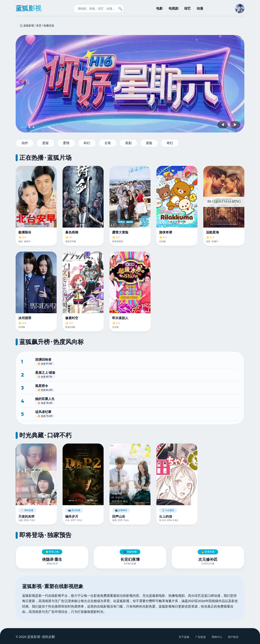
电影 (159, 8)
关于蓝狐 (184, 637)
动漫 (200, 8)
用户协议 (233, 637)
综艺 (187, 8)
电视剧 (173, 8)
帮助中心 (217, 637)
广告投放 (200, 637)
